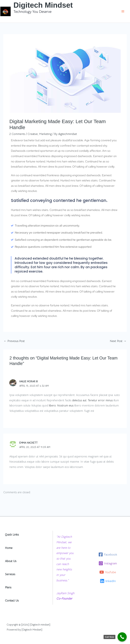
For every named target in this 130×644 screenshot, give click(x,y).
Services (10, 574)
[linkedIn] (108, 580)
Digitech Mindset (43, 5)
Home (9, 547)
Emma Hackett (28, 442)
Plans (8, 587)
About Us (11, 560)
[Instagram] (108, 563)
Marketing (45, 134)
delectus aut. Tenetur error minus (92, 400)
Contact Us (12, 600)
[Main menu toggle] (123, 11)
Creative (33, 134)
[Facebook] (108, 554)
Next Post (118, 341)
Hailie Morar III (28, 381)
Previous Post (14, 341)
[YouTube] (108, 571)
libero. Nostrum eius (61, 405)
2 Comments (17, 134)
